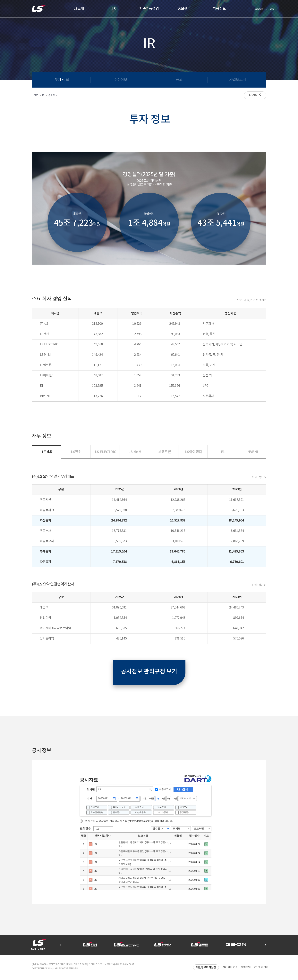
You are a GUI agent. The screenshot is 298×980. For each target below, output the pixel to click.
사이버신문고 (230, 967)
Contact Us (261, 967)
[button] (265, 945)
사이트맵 (246, 967)
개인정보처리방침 (206, 967)
